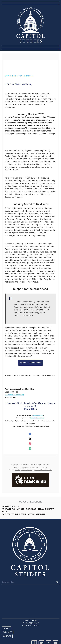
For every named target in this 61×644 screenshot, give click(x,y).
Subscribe (8, 632)
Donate (6, 628)
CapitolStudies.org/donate (37, 418)
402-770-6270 (33, 625)
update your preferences (23, 470)
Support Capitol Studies (30, 363)
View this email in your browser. (19, 76)
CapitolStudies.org (38, 415)
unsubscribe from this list (43, 470)
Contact (7, 636)
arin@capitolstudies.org (14, 395)
